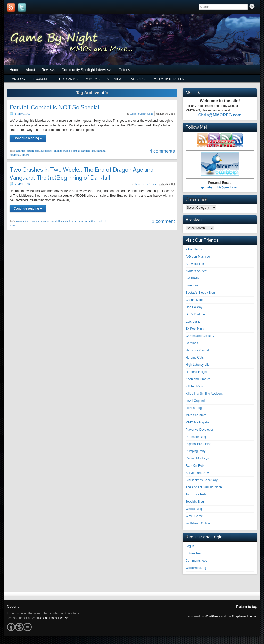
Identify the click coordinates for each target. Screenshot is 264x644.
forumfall (15, 155)
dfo (93, 151)
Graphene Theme (244, 616)
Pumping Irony (196, 451)
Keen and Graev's (198, 379)
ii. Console (41, 79)
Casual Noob (195, 300)
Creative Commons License (49, 618)
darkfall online (69, 221)
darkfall (85, 151)
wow (12, 225)
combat (75, 151)
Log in (190, 546)
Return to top (247, 607)
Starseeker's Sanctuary (202, 480)
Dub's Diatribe (195, 314)
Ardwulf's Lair (195, 264)
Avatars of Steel (197, 271)
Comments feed (197, 561)
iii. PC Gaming (68, 79)
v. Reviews (115, 79)
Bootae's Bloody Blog (200, 293)
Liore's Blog (194, 408)
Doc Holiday (194, 307)
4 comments (162, 151)
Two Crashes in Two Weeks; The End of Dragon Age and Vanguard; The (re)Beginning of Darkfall (82, 173)
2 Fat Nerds (194, 249)
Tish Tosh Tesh (196, 494)
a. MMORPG (22, 114)
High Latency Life (198, 365)
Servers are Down (198, 473)
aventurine (46, 151)
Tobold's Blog (195, 502)
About (30, 70)
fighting (101, 151)
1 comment (163, 221)
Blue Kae (192, 285)
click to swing (62, 151)
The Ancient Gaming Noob (204, 487)
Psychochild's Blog (199, 444)
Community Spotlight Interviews (87, 70)
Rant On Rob (195, 466)
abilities (21, 151)
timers (25, 155)
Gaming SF (193, 343)
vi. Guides (139, 79)
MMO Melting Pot (198, 422)
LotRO (102, 221)
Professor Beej (196, 437)
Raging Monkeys (197, 458)
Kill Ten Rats (194, 386)
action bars (33, 151)
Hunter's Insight (196, 372)
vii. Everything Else (170, 79)
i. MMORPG (17, 79)
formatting (90, 221)
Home (14, 70)
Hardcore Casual (197, 350)
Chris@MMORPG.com (220, 115)
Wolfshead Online (198, 523)
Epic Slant (193, 321)
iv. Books (92, 79)
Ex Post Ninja (195, 329)
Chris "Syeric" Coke (142, 114)
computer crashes (40, 221)
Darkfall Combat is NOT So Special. (55, 107)
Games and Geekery (200, 336)
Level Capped (195, 401)
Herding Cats (195, 358)
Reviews (48, 70)
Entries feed (194, 553)
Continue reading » (28, 138)
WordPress (212, 616)
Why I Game (194, 516)
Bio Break (192, 278)
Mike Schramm (196, 415)
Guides (124, 70)
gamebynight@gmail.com (220, 187)
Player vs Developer (199, 430)
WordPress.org (196, 568)
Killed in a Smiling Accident (204, 394)
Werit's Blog (194, 509)
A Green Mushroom (199, 257)
